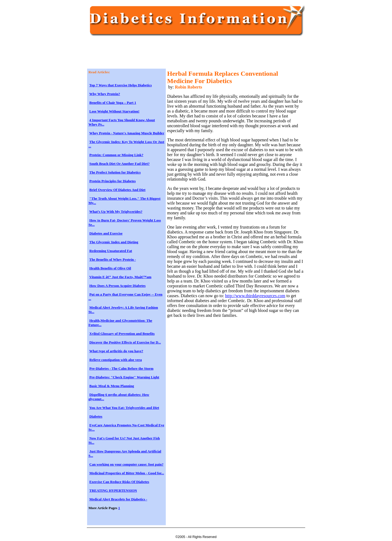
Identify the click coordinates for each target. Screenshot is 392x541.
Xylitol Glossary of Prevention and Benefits (122, 334)
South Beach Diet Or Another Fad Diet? (119, 164)
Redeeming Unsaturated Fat (111, 251)
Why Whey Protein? (105, 94)
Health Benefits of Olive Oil (110, 268)
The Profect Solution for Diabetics (115, 172)
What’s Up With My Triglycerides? (116, 212)
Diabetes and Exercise (106, 233)
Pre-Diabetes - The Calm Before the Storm (121, 368)
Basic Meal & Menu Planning (112, 386)
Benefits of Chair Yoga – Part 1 (113, 103)
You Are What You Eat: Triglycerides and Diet (124, 408)
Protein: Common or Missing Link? (116, 155)
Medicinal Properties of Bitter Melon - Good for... (127, 473)
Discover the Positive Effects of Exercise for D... (125, 342)
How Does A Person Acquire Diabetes (117, 286)
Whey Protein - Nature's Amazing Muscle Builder (127, 133)
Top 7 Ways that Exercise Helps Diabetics (120, 85)
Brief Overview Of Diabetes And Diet (117, 190)
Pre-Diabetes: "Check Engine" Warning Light (124, 377)
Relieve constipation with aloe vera (116, 360)
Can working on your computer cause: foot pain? (126, 464)
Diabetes (96, 416)
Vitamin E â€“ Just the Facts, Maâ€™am (120, 277)
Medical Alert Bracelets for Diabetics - (118, 499)
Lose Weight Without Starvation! (114, 111)
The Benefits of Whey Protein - (113, 259)
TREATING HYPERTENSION (113, 490)
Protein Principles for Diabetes (112, 181)
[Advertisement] (188, 55)
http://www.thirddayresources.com (255, 296)
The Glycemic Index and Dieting (114, 242)
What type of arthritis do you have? (116, 351)
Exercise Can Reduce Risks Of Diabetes (119, 482)
